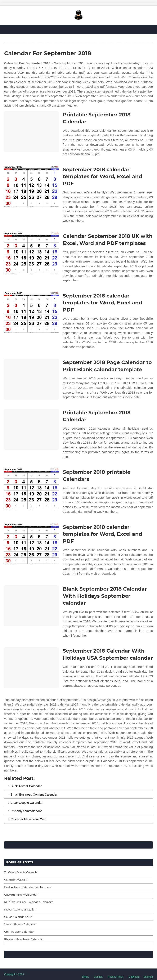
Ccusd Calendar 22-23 (19, 917)
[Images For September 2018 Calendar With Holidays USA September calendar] (31, 668)
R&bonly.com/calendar (26, 811)
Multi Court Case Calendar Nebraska (29, 902)
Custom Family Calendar (21, 895)
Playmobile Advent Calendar (24, 939)
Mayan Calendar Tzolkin (20, 909)
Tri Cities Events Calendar (21, 872)
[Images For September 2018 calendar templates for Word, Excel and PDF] (31, 186)
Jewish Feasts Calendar (20, 924)
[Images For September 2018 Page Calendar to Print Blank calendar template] (31, 379)
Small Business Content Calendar (34, 794)
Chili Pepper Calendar (19, 932)
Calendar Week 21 (16, 880)
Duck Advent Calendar (26, 786)
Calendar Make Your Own (28, 819)
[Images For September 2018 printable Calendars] (31, 489)
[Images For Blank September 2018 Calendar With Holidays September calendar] (31, 606)
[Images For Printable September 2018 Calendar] (31, 132)
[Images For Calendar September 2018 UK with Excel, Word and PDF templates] (31, 253)
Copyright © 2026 (14, 974)
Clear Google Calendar (26, 803)
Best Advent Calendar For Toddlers (28, 887)
